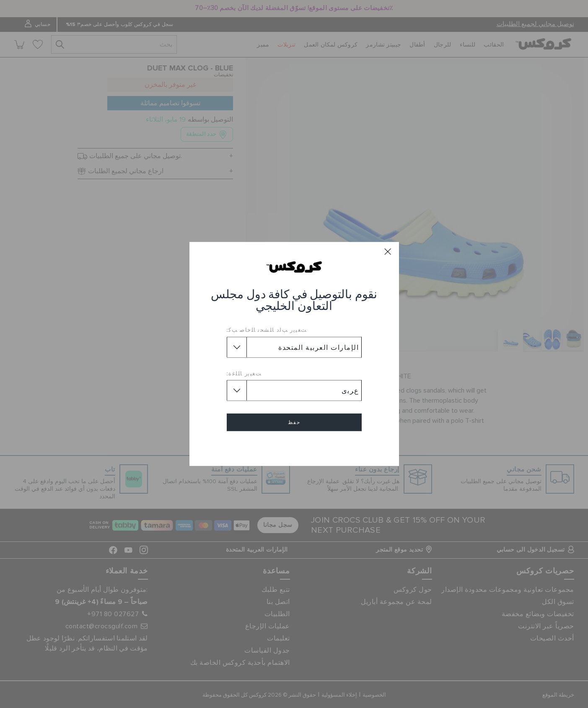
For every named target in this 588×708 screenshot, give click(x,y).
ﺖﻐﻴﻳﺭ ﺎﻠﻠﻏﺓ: (244, 373)
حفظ (294, 422)
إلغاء (294, 446)
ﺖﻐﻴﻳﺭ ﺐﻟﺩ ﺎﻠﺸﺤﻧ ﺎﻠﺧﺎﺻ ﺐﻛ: (267, 330)
